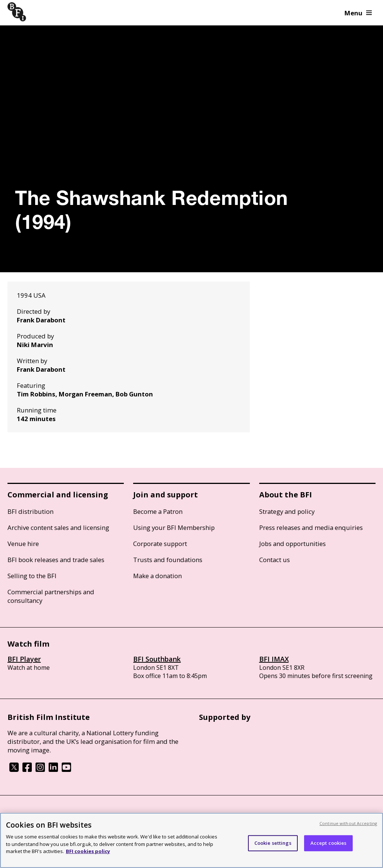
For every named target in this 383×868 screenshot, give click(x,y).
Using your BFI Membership (174, 527)
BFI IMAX (274, 659)
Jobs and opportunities (292, 544)
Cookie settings (273, 843)
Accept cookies (329, 843)
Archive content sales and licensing (58, 527)
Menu (358, 13)
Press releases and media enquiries (311, 527)
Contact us (275, 560)
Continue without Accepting (348, 823)
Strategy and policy (287, 511)
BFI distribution (30, 511)
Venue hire (23, 544)
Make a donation (157, 576)
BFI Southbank (157, 659)
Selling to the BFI (32, 576)
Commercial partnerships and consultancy (51, 596)
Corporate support (160, 544)
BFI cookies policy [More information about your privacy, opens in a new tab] (88, 851)
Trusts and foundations (168, 560)
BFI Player (24, 659)
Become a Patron (158, 511)
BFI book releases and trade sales (56, 560)
